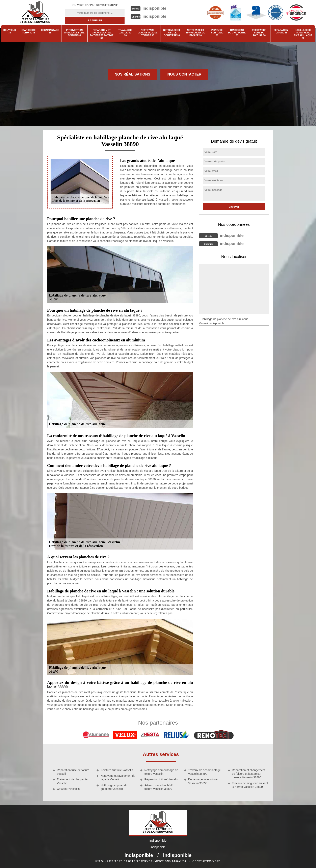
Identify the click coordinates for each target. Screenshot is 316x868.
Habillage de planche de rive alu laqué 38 (303, 34)
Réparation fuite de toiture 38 (259, 33)
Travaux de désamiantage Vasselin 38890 (204, 772)
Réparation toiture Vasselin (161, 779)
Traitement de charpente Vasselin (72, 781)
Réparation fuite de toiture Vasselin (73, 772)
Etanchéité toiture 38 (29, 31)
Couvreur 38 (10, 31)
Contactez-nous (207, 861)
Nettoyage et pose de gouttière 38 (172, 33)
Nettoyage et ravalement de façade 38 (196, 33)
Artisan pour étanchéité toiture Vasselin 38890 (159, 787)
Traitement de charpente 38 (237, 33)
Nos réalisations (133, 74)
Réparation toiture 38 (281, 31)
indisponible (154, 8)
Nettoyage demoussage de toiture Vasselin (161, 772)
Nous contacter (185, 74)
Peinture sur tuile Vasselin (117, 770)
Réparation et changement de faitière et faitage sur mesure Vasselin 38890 (249, 774)
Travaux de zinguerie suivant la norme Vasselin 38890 (250, 785)
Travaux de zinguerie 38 (125, 33)
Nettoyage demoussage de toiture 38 (148, 33)
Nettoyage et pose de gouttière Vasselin (114, 787)
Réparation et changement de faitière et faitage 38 (102, 34)
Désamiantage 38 (50, 31)
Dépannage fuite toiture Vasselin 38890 (203, 781)
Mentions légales (170, 861)
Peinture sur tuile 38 (217, 33)
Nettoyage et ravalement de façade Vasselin (118, 778)
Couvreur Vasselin (68, 789)
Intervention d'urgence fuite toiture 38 (74, 33)
